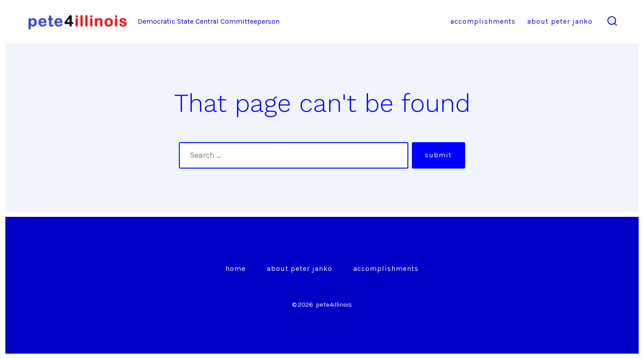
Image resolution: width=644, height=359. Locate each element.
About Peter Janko (560, 21)
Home (235, 268)
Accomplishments (483, 21)
